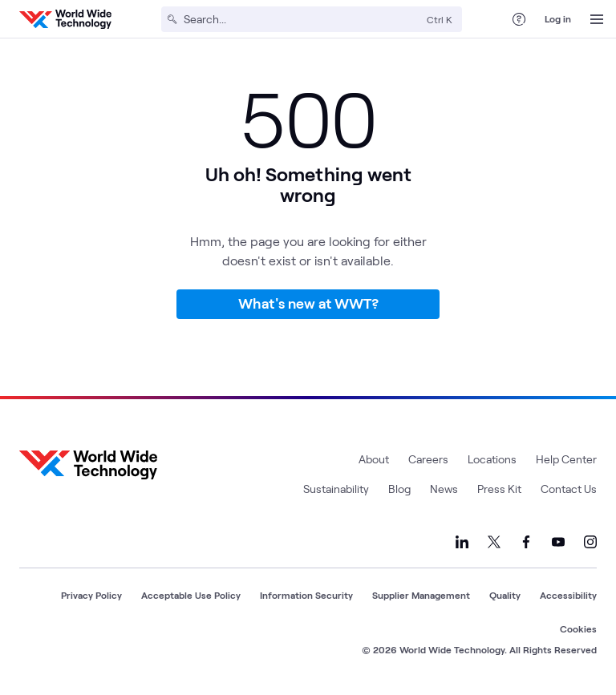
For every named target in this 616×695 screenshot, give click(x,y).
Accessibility (568, 595)
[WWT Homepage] (65, 19)
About (374, 459)
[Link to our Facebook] (526, 542)
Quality (505, 595)
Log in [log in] (558, 18)
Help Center (566, 459)
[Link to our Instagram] (590, 542)
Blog (399, 489)
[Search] (302, 19)
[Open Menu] (597, 19)
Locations (492, 459)
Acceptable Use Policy (191, 595)
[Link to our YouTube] (558, 542)
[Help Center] (519, 19)
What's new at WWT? (308, 303)
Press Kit (499, 489)
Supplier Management (421, 595)
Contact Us (569, 489)
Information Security (306, 595)
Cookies (578, 628)
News (444, 489)
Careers (428, 459)
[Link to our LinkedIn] (462, 542)
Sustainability (336, 489)
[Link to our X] (494, 542)
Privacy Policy (91, 595)
